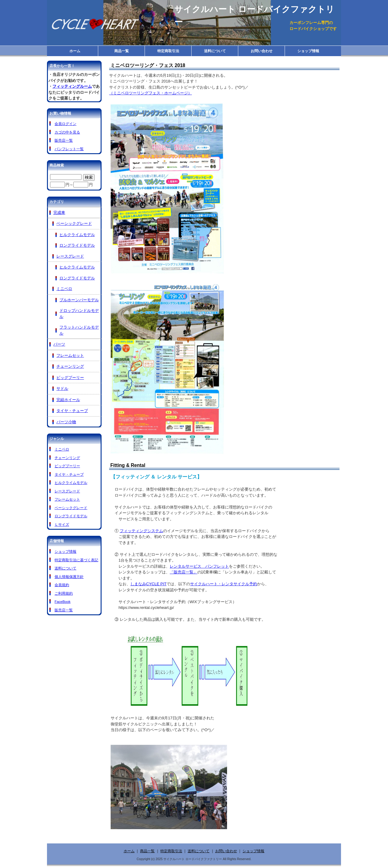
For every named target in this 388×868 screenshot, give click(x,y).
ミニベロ (64, 289)
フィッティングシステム (141, 531)
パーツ (59, 344)
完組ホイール (68, 400)
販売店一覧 (64, 140)
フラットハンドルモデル (79, 330)
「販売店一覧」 (184, 572)
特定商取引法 (168, 51)
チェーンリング (70, 366)
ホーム (75, 51)
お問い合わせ (262, 51)
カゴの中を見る (67, 132)
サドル (62, 388)
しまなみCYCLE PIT (148, 584)
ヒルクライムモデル (77, 235)
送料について (215, 51)
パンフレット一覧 (69, 149)
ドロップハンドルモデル (79, 314)
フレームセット (70, 355)
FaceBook (63, 601)
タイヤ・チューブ (72, 411)
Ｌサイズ (62, 524)
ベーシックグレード (74, 223)
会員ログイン (65, 124)
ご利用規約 (64, 593)
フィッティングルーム (72, 86)
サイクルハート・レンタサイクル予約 (224, 584)
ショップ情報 (308, 51)
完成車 (59, 213)
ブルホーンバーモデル (79, 300)
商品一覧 (122, 51)
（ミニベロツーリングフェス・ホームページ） (151, 93)
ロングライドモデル (77, 245)
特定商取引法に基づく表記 (76, 560)
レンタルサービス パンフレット (199, 566)
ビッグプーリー (70, 378)
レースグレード (70, 256)
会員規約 (62, 585)
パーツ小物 (66, 422)
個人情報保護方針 (69, 577)
